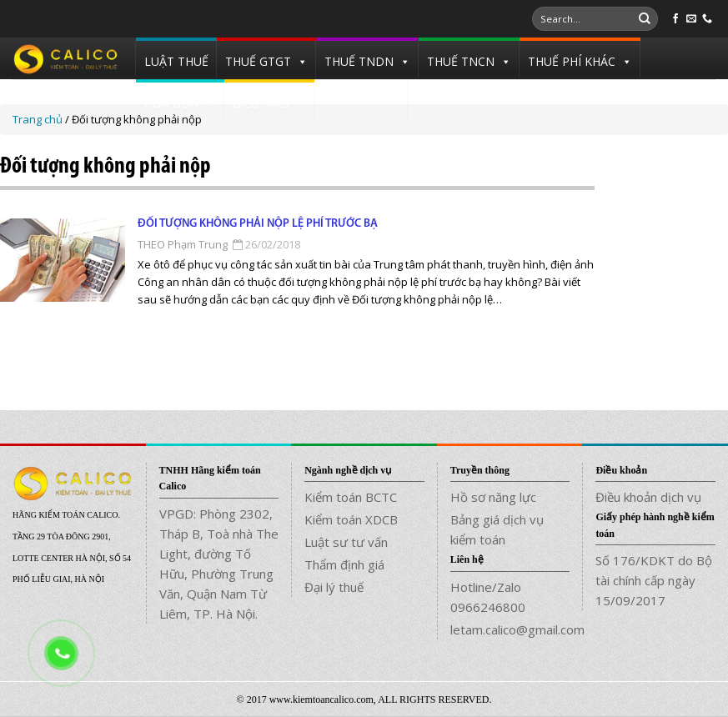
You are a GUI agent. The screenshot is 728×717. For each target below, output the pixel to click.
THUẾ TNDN (359, 61)
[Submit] (645, 19)
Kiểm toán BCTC (351, 497)
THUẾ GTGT (258, 61)
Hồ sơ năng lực (493, 497)
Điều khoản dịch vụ (648, 497)
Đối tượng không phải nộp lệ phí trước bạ (258, 224)
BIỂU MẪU (261, 103)
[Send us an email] (691, 19)
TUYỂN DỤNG (361, 100)
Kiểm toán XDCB (351, 519)
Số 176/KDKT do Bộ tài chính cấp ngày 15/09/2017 (654, 580)
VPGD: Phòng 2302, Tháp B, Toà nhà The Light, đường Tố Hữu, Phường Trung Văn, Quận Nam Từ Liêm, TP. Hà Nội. (219, 564)
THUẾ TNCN (461, 61)
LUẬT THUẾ (176, 61)
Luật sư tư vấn (346, 542)
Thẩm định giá (344, 564)
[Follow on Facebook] (675, 19)
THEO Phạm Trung (183, 244)
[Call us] (707, 19)
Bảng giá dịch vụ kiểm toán (497, 529)
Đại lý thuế (334, 587)
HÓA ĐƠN (172, 103)
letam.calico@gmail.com (510, 629)
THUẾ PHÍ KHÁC (572, 61)
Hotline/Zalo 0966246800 (488, 597)
